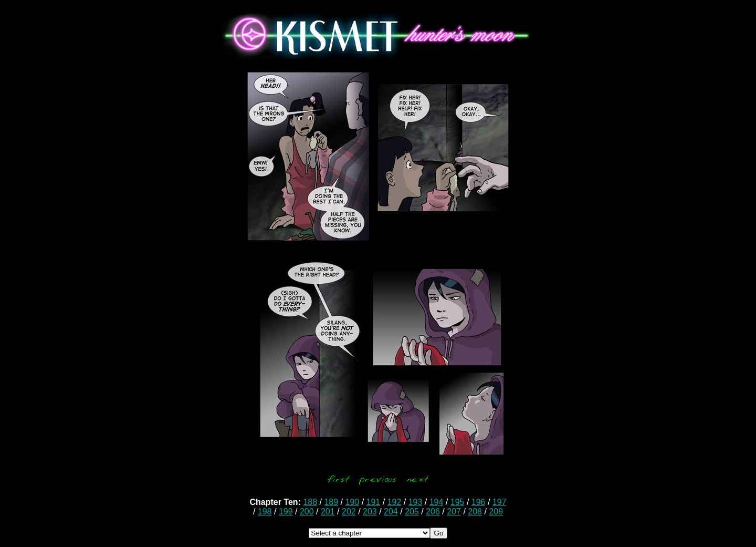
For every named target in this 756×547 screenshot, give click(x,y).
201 (328, 512)
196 (479, 502)
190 (353, 502)
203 (370, 512)
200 (307, 512)
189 (331, 502)
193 (416, 502)
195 (458, 502)
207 (454, 512)
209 (496, 512)
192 (395, 502)
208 (475, 512)
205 (412, 512)
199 (286, 512)
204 (391, 512)
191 (374, 502)
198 (265, 512)
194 (437, 502)
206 (433, 512)
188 (310, 502)
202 (349, 512)
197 (500, 502)
